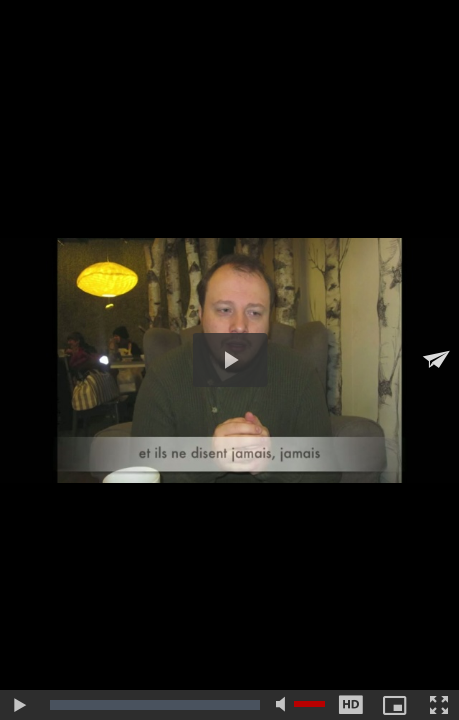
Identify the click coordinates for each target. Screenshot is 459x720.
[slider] (155, 705)
